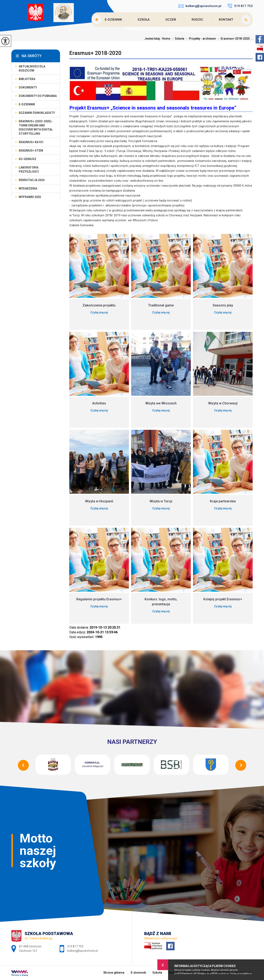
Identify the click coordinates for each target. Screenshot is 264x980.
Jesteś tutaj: (153, 39)
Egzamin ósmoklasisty (37, 113)
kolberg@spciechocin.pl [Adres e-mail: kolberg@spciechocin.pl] (82, 951)
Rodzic (197, 20)
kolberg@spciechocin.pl (200, 6)
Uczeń (171, 20)
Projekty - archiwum (200, 39)
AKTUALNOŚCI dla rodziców (32, 68)
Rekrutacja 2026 (32, 180)
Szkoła (144, 20)
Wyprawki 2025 (30, 197)
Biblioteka (27, 79)
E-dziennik (113, 20)
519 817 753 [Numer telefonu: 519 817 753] (75, 946)
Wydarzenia (28, 188)
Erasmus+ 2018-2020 (95, 53)
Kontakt (226, 20)
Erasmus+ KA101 (31, 142)
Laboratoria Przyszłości (29, 170)
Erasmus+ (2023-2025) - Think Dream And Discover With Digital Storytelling (36, 127)
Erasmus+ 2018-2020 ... (234, 39)
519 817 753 (240, 6)
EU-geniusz (28, 159)
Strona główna (114, 973)
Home (166, 39)
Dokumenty (28, 87)
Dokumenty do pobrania (38, 96)
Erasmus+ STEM (31, 151)
